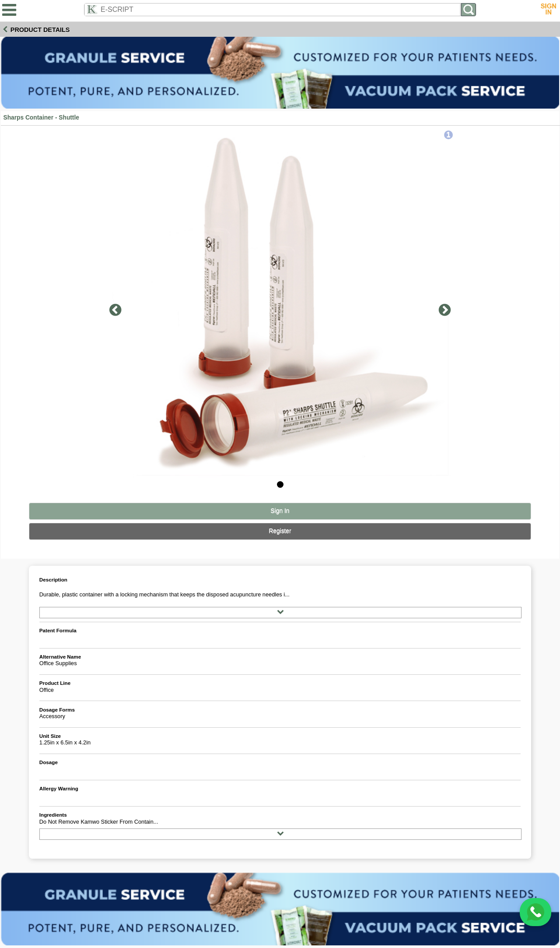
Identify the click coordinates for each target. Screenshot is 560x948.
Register (280, 531)
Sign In (280, 511)
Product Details (40, 30)
